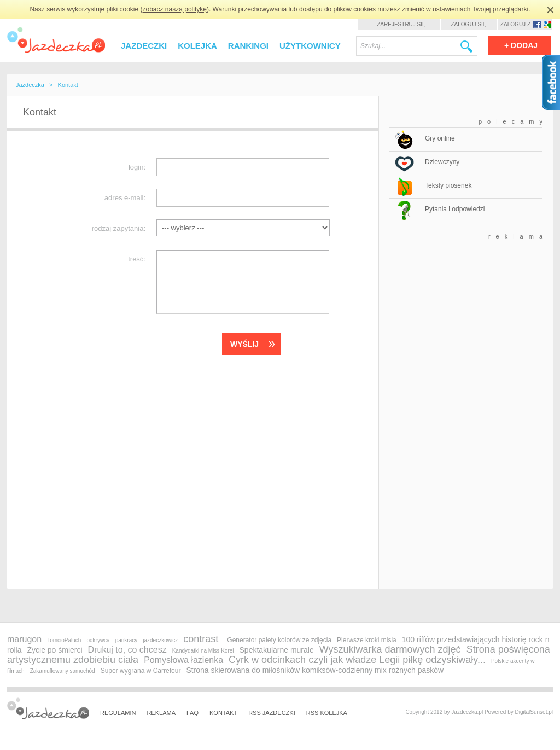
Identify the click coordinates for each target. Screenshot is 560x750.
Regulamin (118, 713)
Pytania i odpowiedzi (455, 209)
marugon (24, 639)
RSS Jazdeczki (272, 713)
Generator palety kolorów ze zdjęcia (279, 640)
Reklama (161, 713)
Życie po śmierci (54, 650)
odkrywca (98, 640)
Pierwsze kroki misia (367, 640)
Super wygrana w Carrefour (141, 671)
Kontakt (223, 713)
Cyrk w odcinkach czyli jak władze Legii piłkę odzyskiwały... (357, 660)
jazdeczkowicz (160, 640)
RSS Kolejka (327, 713)
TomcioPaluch (64, 640)
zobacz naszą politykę (175, 9)
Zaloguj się (468, 24)
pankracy (127, 640)
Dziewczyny (442, 162)
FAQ (192, 713)
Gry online (440, 138)
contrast (201, 639)
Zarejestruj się (401, 24)
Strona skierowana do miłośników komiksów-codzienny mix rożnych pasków (315, 670)
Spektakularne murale (277, 650)
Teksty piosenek (448, 185)
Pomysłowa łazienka (183, 660)
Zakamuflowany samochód (63, 671)
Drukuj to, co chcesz (127, 650)
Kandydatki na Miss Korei (203, 651)
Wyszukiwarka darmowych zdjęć (390, 649)
